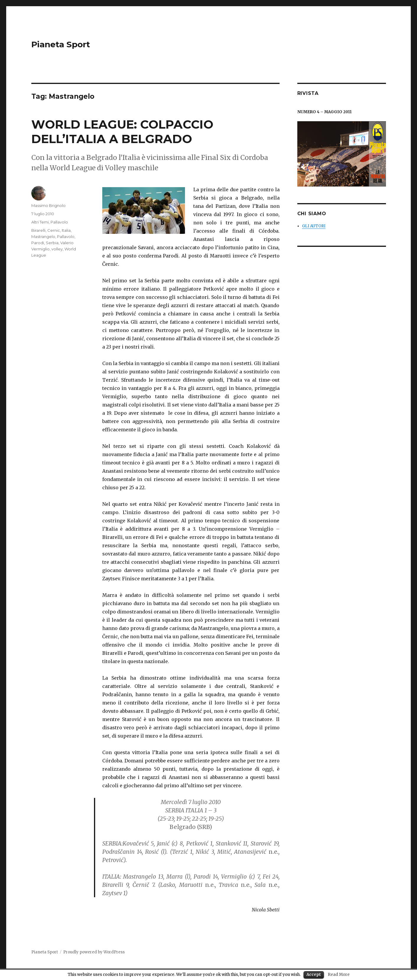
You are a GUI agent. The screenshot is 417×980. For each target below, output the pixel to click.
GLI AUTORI (314, 226)
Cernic (54, 230)
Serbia (52, 243)
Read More (339, 975)
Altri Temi (40, 222)
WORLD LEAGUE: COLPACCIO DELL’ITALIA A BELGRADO (122, 132)
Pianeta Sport (61, 44)
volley (57, 249)
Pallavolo (59, 222)
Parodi (38, 243)
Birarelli (38, 230)
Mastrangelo (43, 237)
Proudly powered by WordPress (94, 952)
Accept (314, 975)
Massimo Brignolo (48, 205)
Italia (66, 230)
